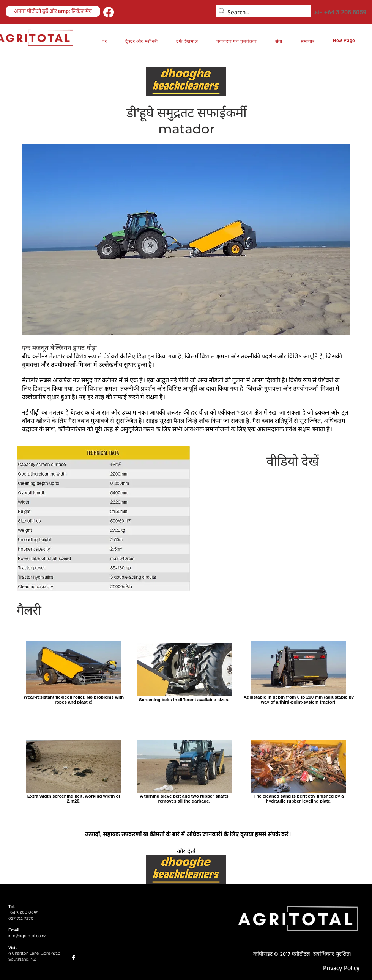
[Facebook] (109, 12)
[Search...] (261, 12)
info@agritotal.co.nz (27, 936)
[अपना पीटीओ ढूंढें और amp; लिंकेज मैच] (53, 11)
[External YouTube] (284, 526)
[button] (237, 41)
